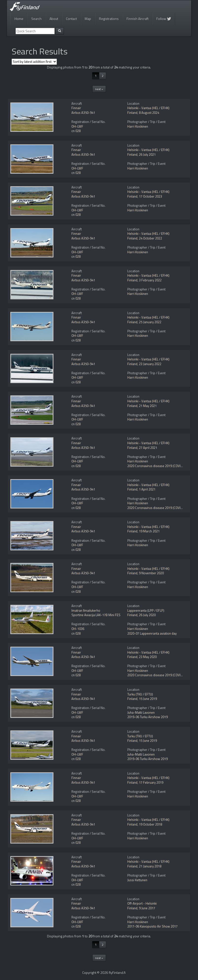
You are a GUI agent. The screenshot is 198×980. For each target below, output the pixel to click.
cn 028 (76, 131)
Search (36, 19)
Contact (71, 19)
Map (88, 19)
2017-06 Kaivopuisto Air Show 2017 (152, 926)
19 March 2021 (149, 531)
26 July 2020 (147, 615)
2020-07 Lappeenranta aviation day (152, 633)
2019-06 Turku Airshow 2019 (148, 717)
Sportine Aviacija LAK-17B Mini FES (96, 615)
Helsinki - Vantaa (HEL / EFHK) (148, 108)
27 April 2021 (148, 448)
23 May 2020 (148, 657)
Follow (164, 19)
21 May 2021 (148, 406)
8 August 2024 (149, 113)
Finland (132, 113)
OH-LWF (77, 126)
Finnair (76, 108)
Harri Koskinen (138, 126)
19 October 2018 (150, 824)
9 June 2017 (147, 908)
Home (19, 19)
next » (99, 89)
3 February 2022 (150, 280)
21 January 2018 (150, 866)
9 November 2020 (151, 573)
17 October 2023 (150, 196)
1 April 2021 (147, 489)
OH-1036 (78, 629)
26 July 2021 (147, 154)
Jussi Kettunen (137, 880)
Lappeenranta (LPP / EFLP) (146, 610)
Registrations (109, 19)
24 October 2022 (150, 238)
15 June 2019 (148, 699)
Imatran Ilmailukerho (86, 610)
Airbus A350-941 (83, 113)
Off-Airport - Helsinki (142, 903)
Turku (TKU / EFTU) (140, 694)
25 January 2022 (150, 322)
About (54, 19)
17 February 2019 (151, 782)
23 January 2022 (150, 364)
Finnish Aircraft (138, 19)
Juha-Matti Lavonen (141, 712)
